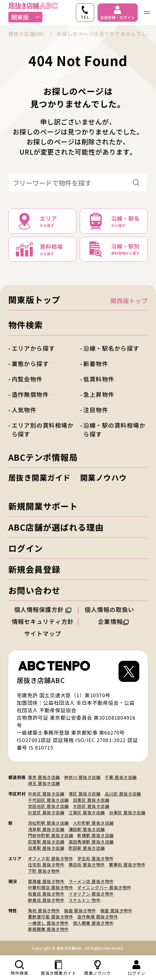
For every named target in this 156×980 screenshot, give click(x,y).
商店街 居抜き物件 (87, 865)
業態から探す (30, 363)
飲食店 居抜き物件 (46, 900)
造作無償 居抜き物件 (98, 917)
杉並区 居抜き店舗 (46, 812)
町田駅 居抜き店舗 (87, 848)
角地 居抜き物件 (44, 911)
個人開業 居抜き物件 (93, 923)
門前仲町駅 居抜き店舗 (51, 835)
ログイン (26, 548)
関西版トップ (129, 301)
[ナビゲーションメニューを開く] (147, 13)
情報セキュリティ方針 (43, 621)
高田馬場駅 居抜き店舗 (91, 842)
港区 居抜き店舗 (85, 794)
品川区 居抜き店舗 (123, 794)
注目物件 (96, 410)
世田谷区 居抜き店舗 (48, 806)
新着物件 (96, 363)
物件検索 (26, 325)
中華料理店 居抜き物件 (51, 887)
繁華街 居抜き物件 (127, 865)
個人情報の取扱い (113, 609)
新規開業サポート (43, 506)
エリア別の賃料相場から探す (43, 429)
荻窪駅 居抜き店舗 (46, 842)
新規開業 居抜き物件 (48, 929)
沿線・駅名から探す (111, 348)
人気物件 (24, 410)
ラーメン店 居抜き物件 (91, 881)
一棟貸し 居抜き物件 (48, 923)
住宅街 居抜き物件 (46, 865)
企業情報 (113, 621)
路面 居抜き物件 (80, 911)
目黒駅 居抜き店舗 (46, 848)
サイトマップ (43, 633)
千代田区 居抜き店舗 (48, 800)
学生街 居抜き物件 (95, 858)
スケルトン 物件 (85, 900)
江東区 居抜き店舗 (87, 812)
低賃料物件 (99, 379)
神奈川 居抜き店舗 (82, 777)
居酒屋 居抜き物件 (46, 881)
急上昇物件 (99, 394)
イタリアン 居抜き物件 (91, 894)
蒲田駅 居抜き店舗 (87, 829)
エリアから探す (33, 348)
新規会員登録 (34, 569)
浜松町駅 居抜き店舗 (48, 823)
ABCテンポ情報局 (43, 457)
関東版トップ (34, 300)
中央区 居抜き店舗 (46, 794)
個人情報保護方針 (43, 609)
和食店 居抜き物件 (46, 894)
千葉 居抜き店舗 (121, 777)
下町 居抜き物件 (44, 871)
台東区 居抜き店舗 (127, 812)
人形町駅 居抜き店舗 (93, 823)
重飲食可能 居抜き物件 (51, 917)
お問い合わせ (34, 590)
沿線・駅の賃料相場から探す (114, 429)
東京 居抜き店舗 (44, 777)
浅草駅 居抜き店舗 (46, 829)
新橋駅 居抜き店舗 (95, 835)
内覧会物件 (27, 379)
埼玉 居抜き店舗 (44, 783)
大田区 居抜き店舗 (91, 806)
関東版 (26, 17)
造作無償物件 (30, 394)
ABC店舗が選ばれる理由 (56, 527)
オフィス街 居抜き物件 (51, 858)
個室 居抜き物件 (116, 911)
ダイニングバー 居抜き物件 (104, 887)
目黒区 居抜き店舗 (91, 800)
